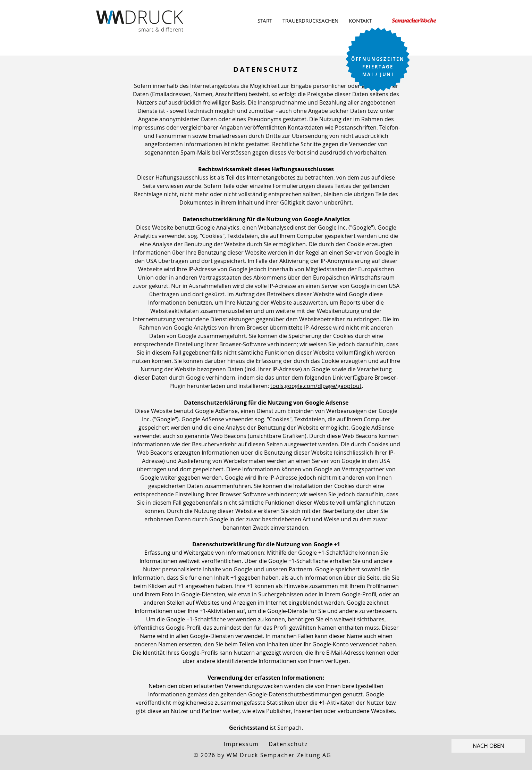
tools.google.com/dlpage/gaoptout (316, 386)
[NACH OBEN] (488, 746)
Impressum (241, 744)
